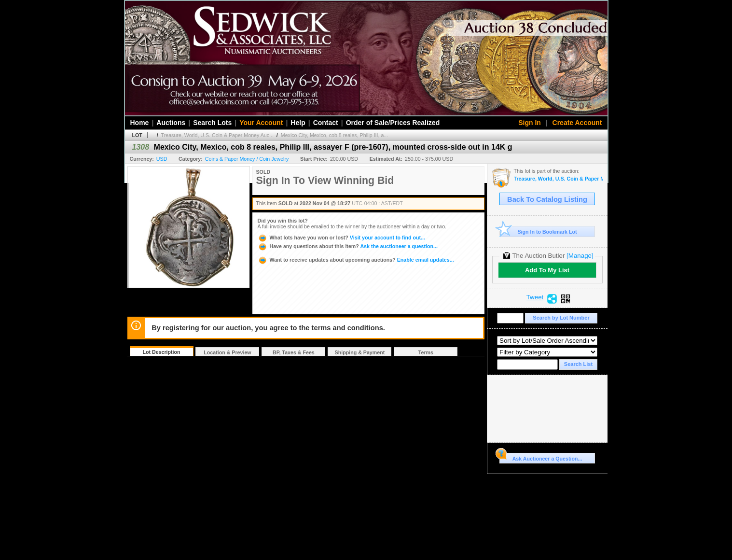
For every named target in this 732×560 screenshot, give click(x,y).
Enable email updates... (356, 260)
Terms (426, 352)
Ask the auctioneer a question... (348, 246)
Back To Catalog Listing (547, 199)
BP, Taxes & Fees (294, 352)
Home (140, 123)
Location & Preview (227, 352)
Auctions (171, 123)
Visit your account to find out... (341, 238)
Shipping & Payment (360, 352)
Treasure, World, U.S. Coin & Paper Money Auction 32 (558, 179)
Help (298, 123)
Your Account (261, 123)
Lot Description (161, 352)
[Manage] (580, 256)
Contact (326, 123)
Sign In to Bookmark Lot (538, 231)
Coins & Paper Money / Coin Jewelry (247, 159)
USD (162, 159)
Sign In (530, 123)
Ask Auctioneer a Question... (541, 457)
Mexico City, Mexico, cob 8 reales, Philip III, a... (334, 135)
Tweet (535, 297)
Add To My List (547, 270)
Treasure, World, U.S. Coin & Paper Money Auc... (217, 135)
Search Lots (212, 123)
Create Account (577, 123)
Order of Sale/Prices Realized (393, 123)
